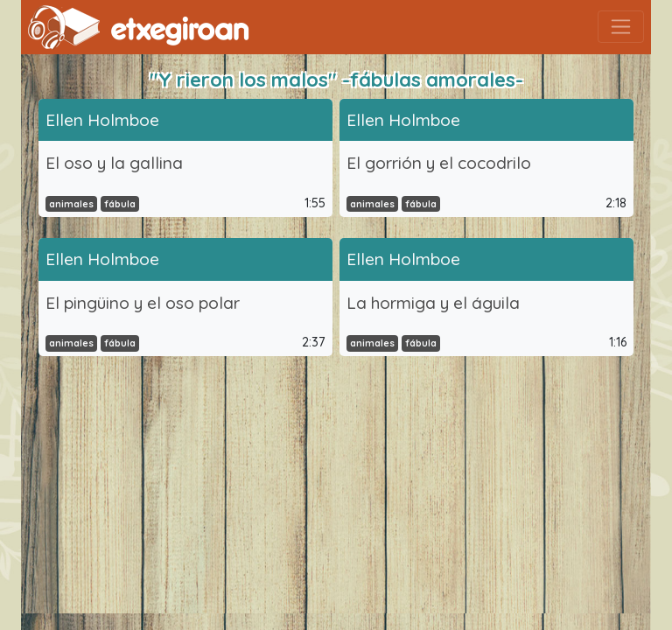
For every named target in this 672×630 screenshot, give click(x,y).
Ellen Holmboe (102, 120)
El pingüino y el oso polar (143, 303)
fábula (120, 204)
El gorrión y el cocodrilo (439, 163)
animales (71, 204)
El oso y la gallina (114, 163)
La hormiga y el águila (433, 303)
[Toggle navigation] (621, 27)
